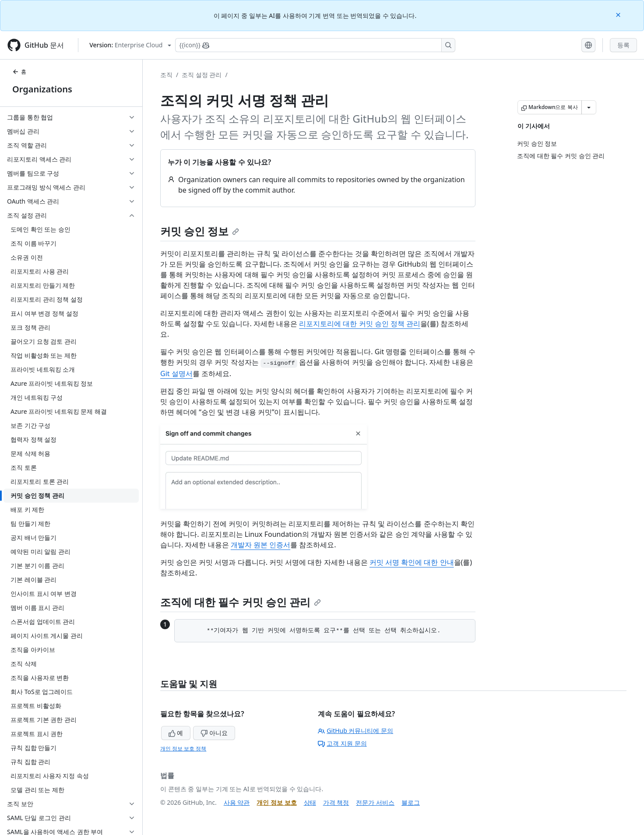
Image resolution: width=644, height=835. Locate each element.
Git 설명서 (176, 373)
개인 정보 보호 (276, 802)
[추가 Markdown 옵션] (589, 107)
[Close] (619, 14)
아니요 (214, 733)
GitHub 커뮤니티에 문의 (355, 731)
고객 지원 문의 (342, 743)
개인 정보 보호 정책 (183, 749)
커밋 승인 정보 (200, 231)
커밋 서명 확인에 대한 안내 (412, 562)
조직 (166, 75)
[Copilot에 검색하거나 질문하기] (315, 45)
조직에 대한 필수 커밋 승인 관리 (241, 602)
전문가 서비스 (375, 802)
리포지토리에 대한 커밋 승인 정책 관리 (360, 324)
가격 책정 (336, 802)
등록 (623, 45)
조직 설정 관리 (202, 75)
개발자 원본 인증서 (260, 545)
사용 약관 (237, 802)
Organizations (42, 89)
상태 (310, 802)
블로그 (411, 802)
